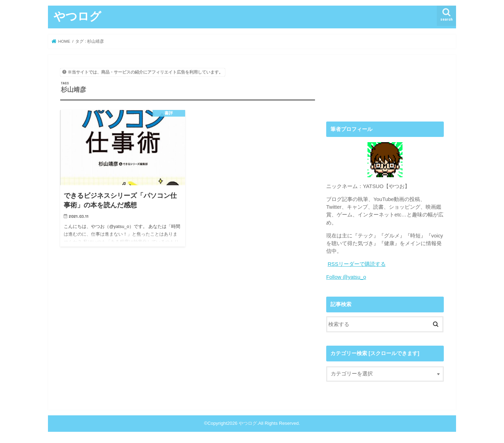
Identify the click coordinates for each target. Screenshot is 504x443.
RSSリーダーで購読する (357, 264)
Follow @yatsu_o (346, 277)
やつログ (77, 16)
